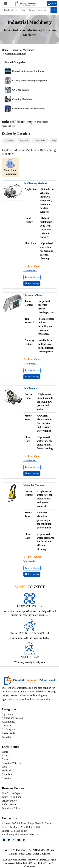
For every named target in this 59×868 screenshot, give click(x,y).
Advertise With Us (11, 763)
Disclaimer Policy (11, 808)
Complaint (7, 774)
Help (4, 767)
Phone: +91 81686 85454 (15, 831)
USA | (22, 854)
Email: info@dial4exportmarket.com (20, 835)
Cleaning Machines (18, 99)
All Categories (9, 729)
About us (6, 756)
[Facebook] (4, 840)
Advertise (7, 778)
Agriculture (8, 714)
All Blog (6, 737)
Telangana (9, 141)
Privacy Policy (9, 801)
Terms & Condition (12, 797)
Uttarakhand (40, 141)
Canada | (14, 854)
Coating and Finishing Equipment (26, 80)
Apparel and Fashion (12, 718)
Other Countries (42, 854)
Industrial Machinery (28, 30)
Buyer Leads (8, 733)
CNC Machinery (17, 90)
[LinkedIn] (24, 840)
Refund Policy (9, 804)
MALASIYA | (48, 850)
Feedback (7, 771)
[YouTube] (19, 840)
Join (52, 4)
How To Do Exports (12, 793)
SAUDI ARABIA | (30, 850)
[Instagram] (14, 840)
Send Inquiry (32, 284)
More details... (30, 271)
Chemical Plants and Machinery (25, 109)
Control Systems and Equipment (25, 71)
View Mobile (32, 277)
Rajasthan (24, 141)
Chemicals (7, 725)
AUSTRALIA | (12, 850)
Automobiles (8, 722)
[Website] (9, 840)
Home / (8, 30)
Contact (6, 759)
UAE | (29, 854)
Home (5, 50)
